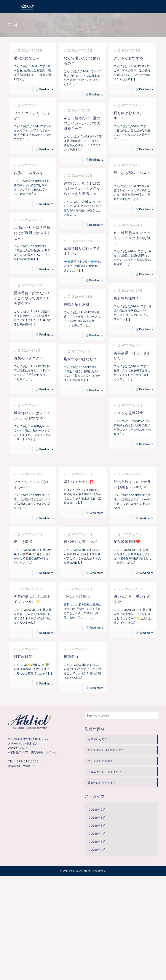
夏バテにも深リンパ (80, 542)
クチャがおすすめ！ (130, 58)
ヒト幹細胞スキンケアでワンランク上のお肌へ (132, 238)
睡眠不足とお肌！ (78, 304)
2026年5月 (97, 826)
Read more (46, 89)
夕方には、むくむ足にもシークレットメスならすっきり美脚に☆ (82, 188)
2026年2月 (97, 850)
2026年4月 (97, 834)
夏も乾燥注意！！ (128, 298)
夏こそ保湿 (23, 542)
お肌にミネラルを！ (30, 173)
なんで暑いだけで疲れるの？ (106, 750)
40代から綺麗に (77, 596)
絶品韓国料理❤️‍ (127, 542)
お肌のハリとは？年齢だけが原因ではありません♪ (32, 233)
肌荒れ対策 (23, 656)
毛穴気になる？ (27, 58)
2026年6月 (97, 818)
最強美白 (71, 656)
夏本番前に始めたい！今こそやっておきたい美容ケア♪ (32, 298)
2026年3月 (97, 842)
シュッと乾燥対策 (128, 413)
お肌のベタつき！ (29, 358)
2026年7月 (97, 810)
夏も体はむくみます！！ (103, 782)
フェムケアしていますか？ (105, 772)
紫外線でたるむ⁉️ (79, 482)
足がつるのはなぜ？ (80, 359)
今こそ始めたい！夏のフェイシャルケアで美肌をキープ (82, 123)
